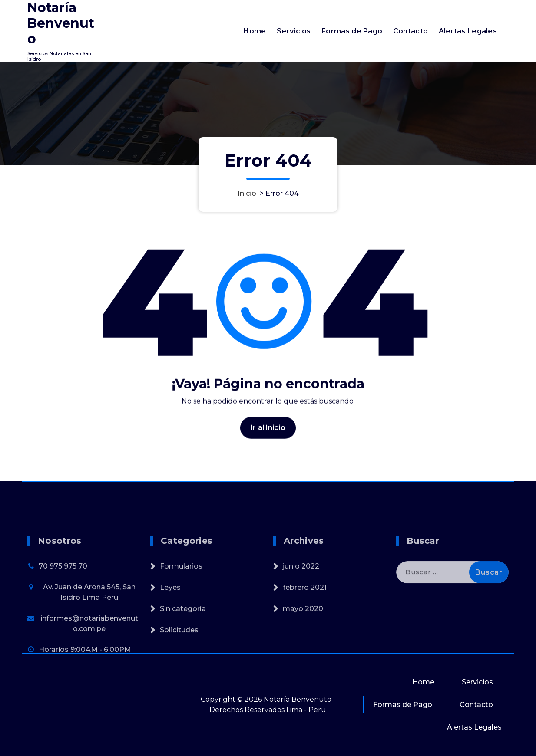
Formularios (181, 600)
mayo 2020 (303, 643)
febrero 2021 (305, 622)
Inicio (247, 193)
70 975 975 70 (63, 600)
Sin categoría (183, 643)
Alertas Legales (468, 31)
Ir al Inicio (268, 436)
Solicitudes (179, 664)
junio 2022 (301, 600)
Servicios (294, 31)
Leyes (170, 622)
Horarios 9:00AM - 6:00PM (85, 684)
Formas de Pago (352, 31)
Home (255, 31)
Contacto (410, 31)
